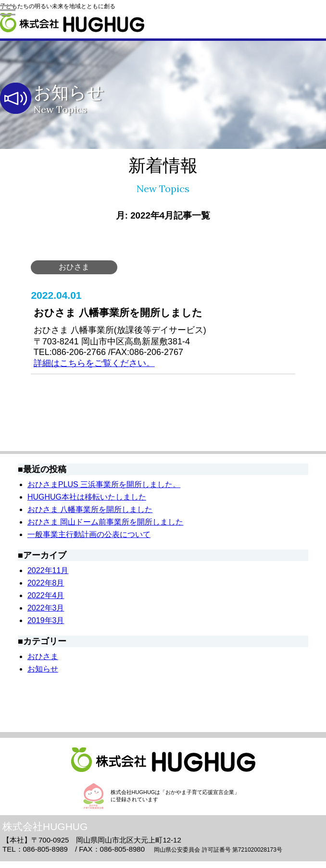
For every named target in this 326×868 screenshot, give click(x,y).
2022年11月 (48, 570)
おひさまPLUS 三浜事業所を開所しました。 (104, 484)
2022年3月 (46, 608)
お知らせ (43, 669)
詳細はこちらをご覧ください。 (94, 363)
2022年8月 (46, 583)
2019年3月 (46, 620)
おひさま (74, 267)
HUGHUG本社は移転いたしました (87, 497)
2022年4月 (46, 595)
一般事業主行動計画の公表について (89, 534)
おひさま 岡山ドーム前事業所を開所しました (105, 522)
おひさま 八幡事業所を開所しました (90, 509)
